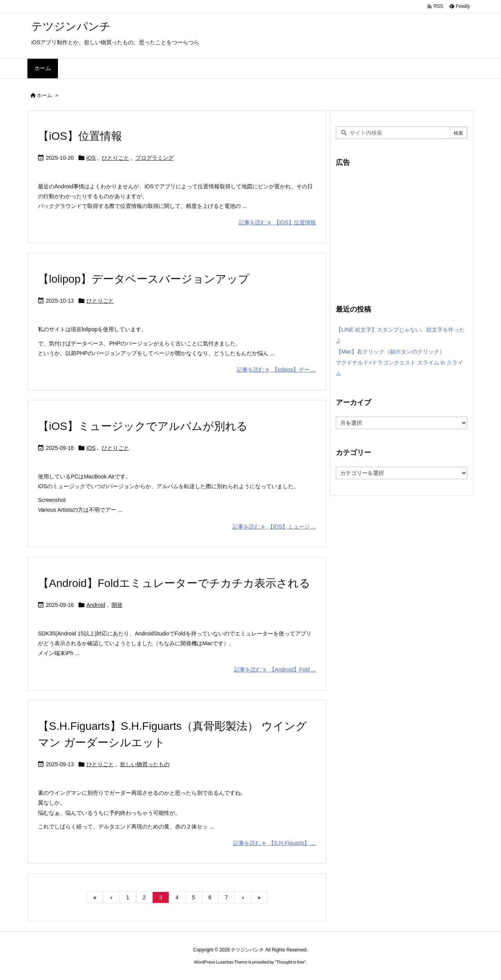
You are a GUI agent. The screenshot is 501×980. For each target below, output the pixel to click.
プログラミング (155, 158)
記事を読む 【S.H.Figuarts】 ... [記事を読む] (275, 843)
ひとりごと (115, 158)
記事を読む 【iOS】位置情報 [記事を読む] (277, 222)
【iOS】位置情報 (80, 136)
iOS (91, 158)
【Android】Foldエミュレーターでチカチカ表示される (174, 583)
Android (96, 605)
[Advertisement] (402, 231)
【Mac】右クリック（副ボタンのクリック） (390, 352)
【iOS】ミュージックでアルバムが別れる (143, 426)
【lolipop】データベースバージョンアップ (144, 279)
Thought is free (290, 962)
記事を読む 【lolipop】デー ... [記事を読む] (276, 370)
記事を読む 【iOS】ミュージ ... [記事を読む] (274, 527)
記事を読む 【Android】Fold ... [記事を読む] (275, 670)
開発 (117, 605)
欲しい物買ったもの (145, 764)
